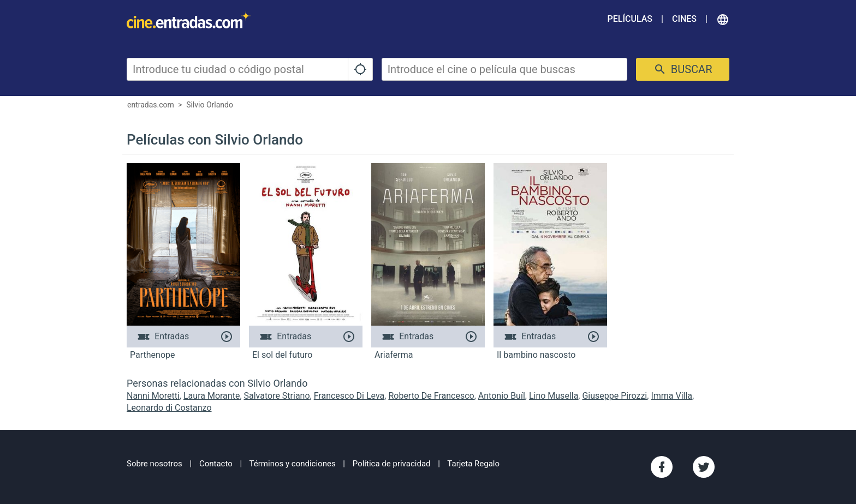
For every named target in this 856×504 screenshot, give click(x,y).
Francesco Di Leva (349, 396)
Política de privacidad (392, 464)
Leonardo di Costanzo (169, 408)
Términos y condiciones (293, 464)
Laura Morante (212, 396)
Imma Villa (671, 396)
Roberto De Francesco (431, 396)
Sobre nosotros (154, 464)
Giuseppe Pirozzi (614, 396)
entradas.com (151, 105)
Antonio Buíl (502, 396)
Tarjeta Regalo (473, 464)
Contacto (216, 464)
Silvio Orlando (210, 105)
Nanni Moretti (153, 396)
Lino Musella (554, 396)
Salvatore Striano (277, 396)
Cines (684, 19)
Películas (630, 19)
